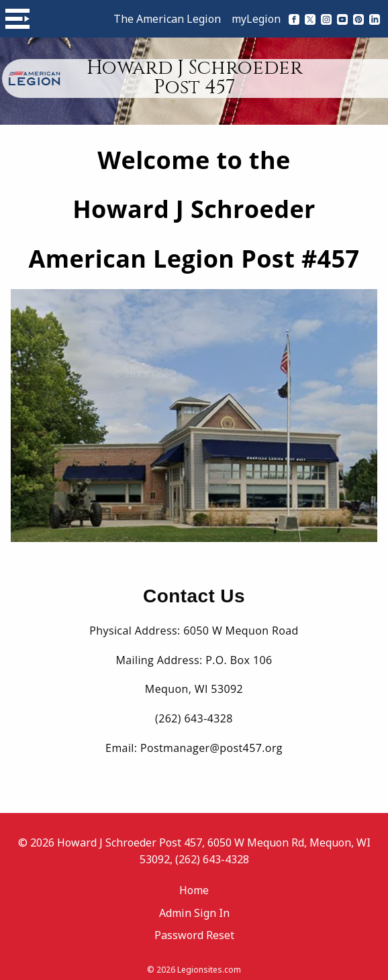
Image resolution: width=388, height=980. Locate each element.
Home (194, 883)
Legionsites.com (209, 963)
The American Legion (167, 19)
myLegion (256, 19)
